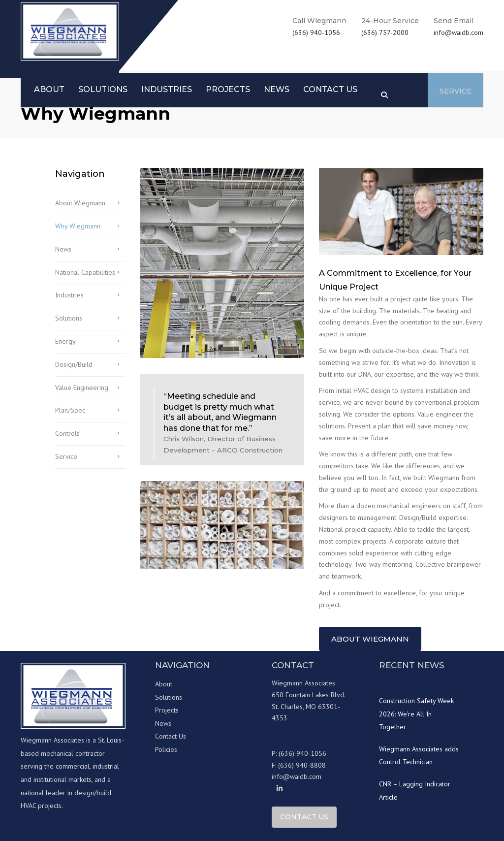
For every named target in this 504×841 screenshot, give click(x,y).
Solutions (103, 89)
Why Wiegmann (78, 226)
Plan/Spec (70, 410)
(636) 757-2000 (385, 32)
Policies (166, 749)
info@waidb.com (458, 32)
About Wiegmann (80, 203)
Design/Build (74, 364)
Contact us (330, 89)
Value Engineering (82, 388)
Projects (228, 89)
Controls (67, 433)
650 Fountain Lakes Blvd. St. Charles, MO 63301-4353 (309, 707)
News (277, 89)
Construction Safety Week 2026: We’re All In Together (416, 714)
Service (456, 91)
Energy (65, 341)
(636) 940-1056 (316, 32)
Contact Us (171, 736)
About (49, 89)
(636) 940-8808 (302, 765)
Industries (167, 89)
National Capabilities (85, 272)
